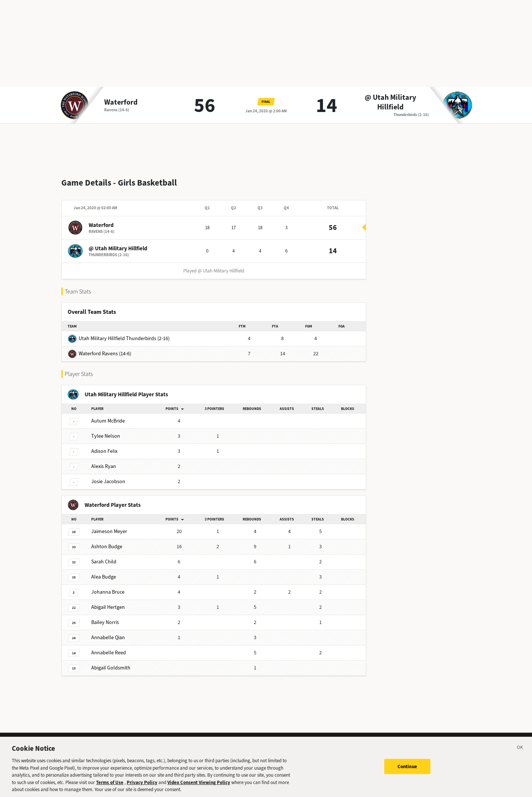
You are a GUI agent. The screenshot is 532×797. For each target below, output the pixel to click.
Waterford (121, 102)
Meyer (109, 525)
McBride (108, 415)
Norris (105, 616)
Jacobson (108, 476)
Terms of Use (110, 788)
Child (104, 556)
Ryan (104, 460)
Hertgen (108, 601)
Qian (108, 632)
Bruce (108, 586)
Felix (104, 445)
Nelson (106, 430)
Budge (107, 541)
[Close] (520, 754)
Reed (109, 647)
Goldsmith (111, 662)
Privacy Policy (142, 788)
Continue (407, 772)
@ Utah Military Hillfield (390, 102)
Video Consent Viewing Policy (199, 788)
